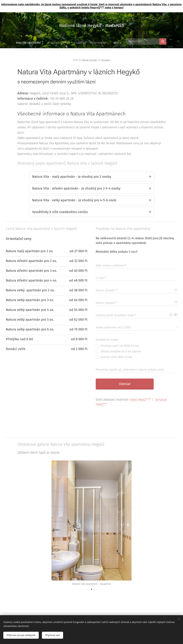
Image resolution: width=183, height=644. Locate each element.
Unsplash (106, 60)
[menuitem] (26, 41)
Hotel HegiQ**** (140, 401)
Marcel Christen (90, 60)
